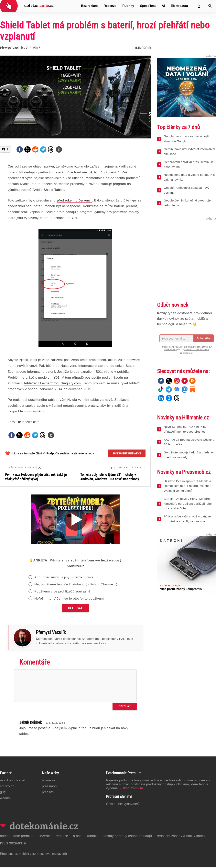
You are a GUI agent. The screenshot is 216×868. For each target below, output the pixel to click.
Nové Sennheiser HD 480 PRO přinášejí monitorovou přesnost (185, 429)
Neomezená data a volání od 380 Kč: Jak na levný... (189, 177)
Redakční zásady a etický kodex (181, 836)
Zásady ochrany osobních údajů (127, 836)
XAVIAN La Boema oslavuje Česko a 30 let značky (189, 442)
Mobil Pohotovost (13, 781)
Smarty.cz (7, 787)
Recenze (110, 6)
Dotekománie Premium (17, 836)
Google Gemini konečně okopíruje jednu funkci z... (187, 203)
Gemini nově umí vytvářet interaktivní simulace (189, 151)
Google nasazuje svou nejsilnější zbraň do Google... (186, 139)
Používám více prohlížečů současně (62, 592)
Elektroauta (179, 6)
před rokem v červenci (74, 200)
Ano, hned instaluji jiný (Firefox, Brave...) (66, 578)
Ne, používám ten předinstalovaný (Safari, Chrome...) (76, 585)
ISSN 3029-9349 (13, 844)
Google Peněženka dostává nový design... (187, 190)
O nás (77, 836)
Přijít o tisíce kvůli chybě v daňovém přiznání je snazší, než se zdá (189, 519)
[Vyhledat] (210, 6)
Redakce (62, 836)
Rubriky (128, 6)
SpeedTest (148, 6)
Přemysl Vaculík (11, 48)
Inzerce (45, 836)
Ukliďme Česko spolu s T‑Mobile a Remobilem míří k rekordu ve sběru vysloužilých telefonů (188, 486)
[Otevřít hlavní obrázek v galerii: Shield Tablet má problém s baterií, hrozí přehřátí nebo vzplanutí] (75, 97)
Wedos (5, 799)
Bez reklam (89, 6)
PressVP (48, 793)
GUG (3, 793)
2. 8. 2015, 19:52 (55, 723)
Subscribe (203, 338)
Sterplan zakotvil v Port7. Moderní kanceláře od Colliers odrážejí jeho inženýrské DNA (188, 504)
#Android (143, 48)
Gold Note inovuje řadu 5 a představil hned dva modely (189, 455)
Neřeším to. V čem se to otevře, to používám (69, 599)
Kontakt (92, 836)
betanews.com (29, 422)
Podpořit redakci (127, 453)
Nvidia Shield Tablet (48, 190)
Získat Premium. (132, 789)
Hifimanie (49, 781)
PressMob (49, 787)
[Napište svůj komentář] (75, 686)
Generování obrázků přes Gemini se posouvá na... (189, 164)
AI (163, 6)
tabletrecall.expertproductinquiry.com (52, 383)
